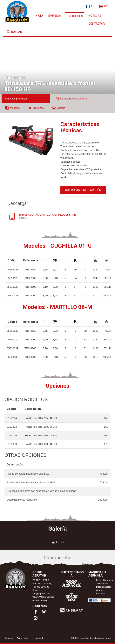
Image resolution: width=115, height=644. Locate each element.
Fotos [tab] (57, 542)
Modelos (12, 108)
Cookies (9, 638)
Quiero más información (83, 190)
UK (106, 6)
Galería (59, 108)
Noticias (95, 16)
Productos (75, 16)
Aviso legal (22, 638)
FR (93, 6)
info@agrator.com (41, 594)
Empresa (55, 16)
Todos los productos (16, 99)
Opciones (36, 108)
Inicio (39, 16)
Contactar (97, 24)
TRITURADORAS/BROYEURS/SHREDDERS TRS (48, 217)
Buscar (14, 32)
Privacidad (37, 638)
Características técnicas (71, 98)
